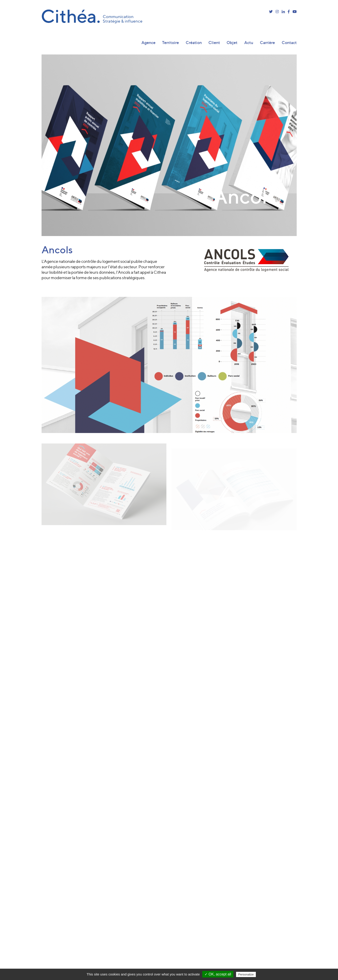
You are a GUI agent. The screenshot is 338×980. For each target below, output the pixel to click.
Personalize (246, 974)
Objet (232, 43)
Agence (148, 43)
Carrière (267, 43)
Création (194, 43)
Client (214, 43)
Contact (289, 43)
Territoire (170, 43)
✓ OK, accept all (218, 974)
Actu (249, 43)
